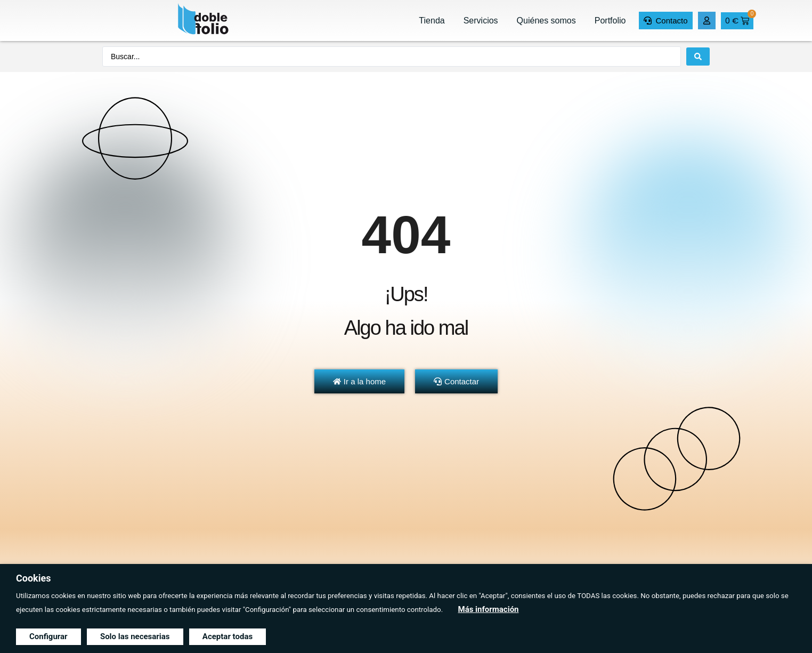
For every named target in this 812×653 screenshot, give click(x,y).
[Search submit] (698, 57)
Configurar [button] (48, 636)
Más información (489, 609)
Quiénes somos (546, 21)
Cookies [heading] (33, 578)
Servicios (481, 21)
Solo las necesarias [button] (135, 636)
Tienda (432, 21)
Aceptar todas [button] (228, 636)
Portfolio (610, 21)
